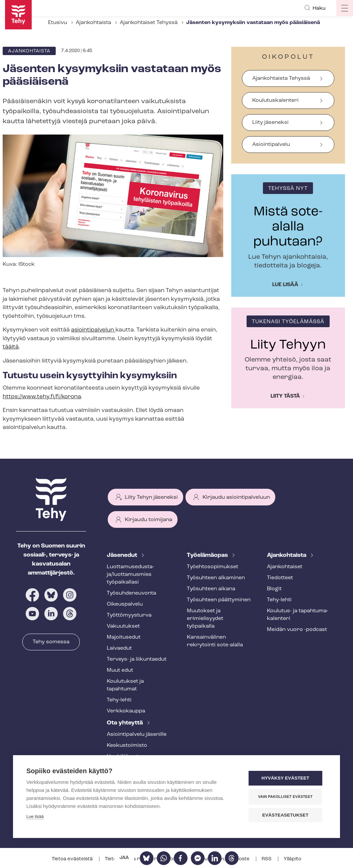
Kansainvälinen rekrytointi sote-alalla (215, 641)
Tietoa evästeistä (73, 859)
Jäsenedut (123, 555)
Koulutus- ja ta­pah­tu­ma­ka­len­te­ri (298, 615)
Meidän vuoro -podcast (297, 630)
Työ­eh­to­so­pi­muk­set (213, 567)
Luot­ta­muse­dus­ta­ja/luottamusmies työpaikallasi (130, 575)
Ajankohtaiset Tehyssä (149, 23)
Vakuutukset (123, 626)
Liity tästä (285, 396)
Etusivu (58, 23)
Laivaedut (119, 648)
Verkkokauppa (126, 711)
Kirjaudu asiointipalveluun (236, 497)
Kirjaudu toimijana (148, 520)
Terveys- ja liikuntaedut (137, 659)
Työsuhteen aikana (211, 589)
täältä (11, 347)
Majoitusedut (124, 637)
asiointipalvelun (93, 330)
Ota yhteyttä (125, 723)
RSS (267, 859)
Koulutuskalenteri (275, 100)
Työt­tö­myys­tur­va (129, 615)
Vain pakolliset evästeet (286, 797)
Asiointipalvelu (271, 145)
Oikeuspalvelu (125, 604)
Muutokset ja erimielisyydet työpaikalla (205, 619)
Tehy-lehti (119, 700)
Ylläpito (292, 859)
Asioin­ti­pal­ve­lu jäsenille (137, 734)
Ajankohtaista (93, 23)
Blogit (274, 589)
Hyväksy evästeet (286, 778)
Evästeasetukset (286, 815)
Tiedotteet (280, 578)
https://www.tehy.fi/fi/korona (42, 397)
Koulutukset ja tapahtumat (125, 685)
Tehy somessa (51, 642)
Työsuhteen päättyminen (219, 600)
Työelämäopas (208, 555)
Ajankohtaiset (285, 567)
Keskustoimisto (127, 745)
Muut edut (120, 670)
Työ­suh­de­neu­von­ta (131, 593)
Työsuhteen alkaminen (216, 578)
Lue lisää (285, 285)
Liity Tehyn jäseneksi (151, 497)
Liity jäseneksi (270, 123)
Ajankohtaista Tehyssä (281, 78)
